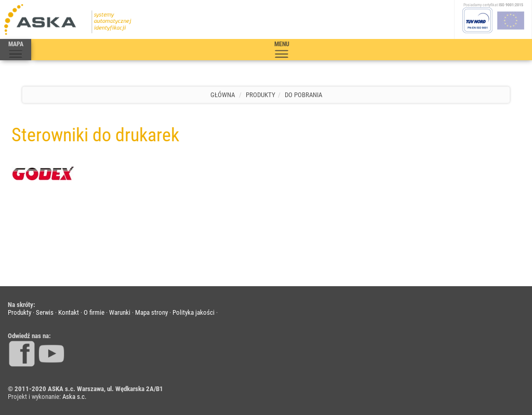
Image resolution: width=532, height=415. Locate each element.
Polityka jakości (194, 312)
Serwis (45, 312)
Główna (223, 95)
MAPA (16, 50)
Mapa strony (151, 312)
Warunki (120, 312)
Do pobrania (303, 95)
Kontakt (69, 312)
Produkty (261, 95)
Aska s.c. (74, 397)
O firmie (94, 312)
